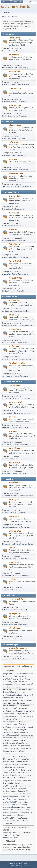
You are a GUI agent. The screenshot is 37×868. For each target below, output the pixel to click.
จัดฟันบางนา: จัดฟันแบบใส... (11, 590)
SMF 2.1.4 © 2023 (13, 866)
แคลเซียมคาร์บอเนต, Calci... (11, 311)
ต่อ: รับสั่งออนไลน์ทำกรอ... (10, 359)
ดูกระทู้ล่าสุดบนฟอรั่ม (11, 838)
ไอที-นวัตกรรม (15, 244)
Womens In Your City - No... (11, 51)
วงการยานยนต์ (15, 386)
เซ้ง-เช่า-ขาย (14, 517)
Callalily (23, 291)
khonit (23, 639)
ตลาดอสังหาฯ (14, 448)
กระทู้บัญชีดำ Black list (18, 648)
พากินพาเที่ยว (14, 300)
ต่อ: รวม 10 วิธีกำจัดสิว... (9, 342)
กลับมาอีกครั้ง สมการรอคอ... (11, 496)
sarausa (25, 116)
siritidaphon (26, 590)
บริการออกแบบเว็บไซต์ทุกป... (11, 659)
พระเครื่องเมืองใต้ (16, 483)
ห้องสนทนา (14, 159)
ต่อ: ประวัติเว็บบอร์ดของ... (10, 170)
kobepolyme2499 (27, 326)
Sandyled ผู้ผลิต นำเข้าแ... (10, 274)
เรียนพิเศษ (13, 230)
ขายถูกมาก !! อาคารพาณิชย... (11, 459)
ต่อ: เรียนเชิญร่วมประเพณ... (10, 116)
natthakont (27, 413)
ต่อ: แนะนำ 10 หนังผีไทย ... (10, 326)
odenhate (23, 102)
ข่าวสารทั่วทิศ (14, 72)
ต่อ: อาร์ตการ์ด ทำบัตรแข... (10, 559)
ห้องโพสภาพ (14, 346)
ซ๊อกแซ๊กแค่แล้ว (15, 628)
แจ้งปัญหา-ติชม (15, 614)
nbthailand (24, 274)
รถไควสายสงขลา (16, 142)
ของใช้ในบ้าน (14, 463)
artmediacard (26, 559)
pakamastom (20, 703)
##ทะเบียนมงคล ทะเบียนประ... (11, 413)
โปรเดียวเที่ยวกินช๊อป (17, 363)
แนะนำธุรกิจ (14, 500)
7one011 (24, 610)
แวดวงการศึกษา (15, 196)
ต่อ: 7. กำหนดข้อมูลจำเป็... (10, 610)
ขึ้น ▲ (28, 863)
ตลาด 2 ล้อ (13, 417)
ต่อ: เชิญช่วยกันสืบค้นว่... (9, 155)
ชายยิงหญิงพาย (15, 329)
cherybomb (25, 170)
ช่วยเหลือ (10, 863)
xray (24, 51)
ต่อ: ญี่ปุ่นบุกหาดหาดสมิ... (10, 138)
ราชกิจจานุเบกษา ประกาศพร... (11, 187)
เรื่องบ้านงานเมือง (16, 174)
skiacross (25, 226)
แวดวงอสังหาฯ (15, 431)
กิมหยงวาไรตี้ (14, 315)
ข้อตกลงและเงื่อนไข (19, 863)
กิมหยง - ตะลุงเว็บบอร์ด (15, 7)
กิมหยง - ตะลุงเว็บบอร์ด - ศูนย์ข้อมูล (16, 666)
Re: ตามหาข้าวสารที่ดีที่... (10, 639)
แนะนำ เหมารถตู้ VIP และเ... (11, 376)
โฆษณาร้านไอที (15, 261)
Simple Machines (24, 866)
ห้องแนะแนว (14, 213)
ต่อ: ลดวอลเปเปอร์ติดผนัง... (10, 473)
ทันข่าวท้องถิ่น (15, 55)
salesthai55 (25, 575)
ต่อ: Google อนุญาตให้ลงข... (11, 257)
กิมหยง (23, 138)
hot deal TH (28, 187)
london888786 (25, 85)
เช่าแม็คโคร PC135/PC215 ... (11, 399)
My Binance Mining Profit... (10, 428)
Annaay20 (24, 342)
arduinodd (26, 257)
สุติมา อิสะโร (24, 624)
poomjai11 (23, 730)
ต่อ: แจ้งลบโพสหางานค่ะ (9, 624)
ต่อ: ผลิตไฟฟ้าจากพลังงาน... (10, 226)
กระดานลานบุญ (15, 105)
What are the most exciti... (10, 68)
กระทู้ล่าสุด (9, 670)
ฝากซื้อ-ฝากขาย (15, 562)
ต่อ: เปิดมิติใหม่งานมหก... (9, 85)
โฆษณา (12, 548)
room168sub (25, 772)
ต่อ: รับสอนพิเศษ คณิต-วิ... (10, 240)
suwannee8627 (28, 496)
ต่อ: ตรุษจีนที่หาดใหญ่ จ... (10, 102)
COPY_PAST (26, 428)
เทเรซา (26, 459)
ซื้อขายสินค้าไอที (16, 278)
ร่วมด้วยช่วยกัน (15, 88)
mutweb (25, 376)
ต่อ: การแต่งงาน (7, 209)
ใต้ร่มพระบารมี (15, 38)
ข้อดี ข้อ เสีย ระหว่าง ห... (9, 291)
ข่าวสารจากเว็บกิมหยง (18, 599)
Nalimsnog (25, 68)
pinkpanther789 (26, 359)
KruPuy (24, 240)
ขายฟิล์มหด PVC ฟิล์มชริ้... (10, 575)
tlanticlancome (20, 209)
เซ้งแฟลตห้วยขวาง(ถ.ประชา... (11, 527)
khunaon (25, 473)
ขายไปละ (13, 579)
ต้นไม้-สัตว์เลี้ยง (15, 531)
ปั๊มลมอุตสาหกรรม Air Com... (11, 544)
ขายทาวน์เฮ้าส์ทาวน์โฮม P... (11, 444)
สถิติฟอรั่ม (9, 824)
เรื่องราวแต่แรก (15, 125)
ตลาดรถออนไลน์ (16, 402)
